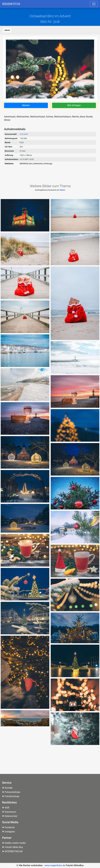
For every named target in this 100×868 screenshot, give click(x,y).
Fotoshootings (11, 796)
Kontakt (7, 788)
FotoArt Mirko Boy (13, 847)
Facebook (8, 827)
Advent (7, 30)
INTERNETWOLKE (12, 851)
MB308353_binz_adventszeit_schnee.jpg (36, 164)
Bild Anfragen (74, 105)
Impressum (9, 812)
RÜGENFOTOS (11, 4)
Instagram (9, 832)
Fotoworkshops (11, 792)
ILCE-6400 (24, 134)
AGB (6, 808)
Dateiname (9, 164)
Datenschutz (10, 816)
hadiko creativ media (14, 843)
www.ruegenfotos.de (55, 865)
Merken (26, 105)
